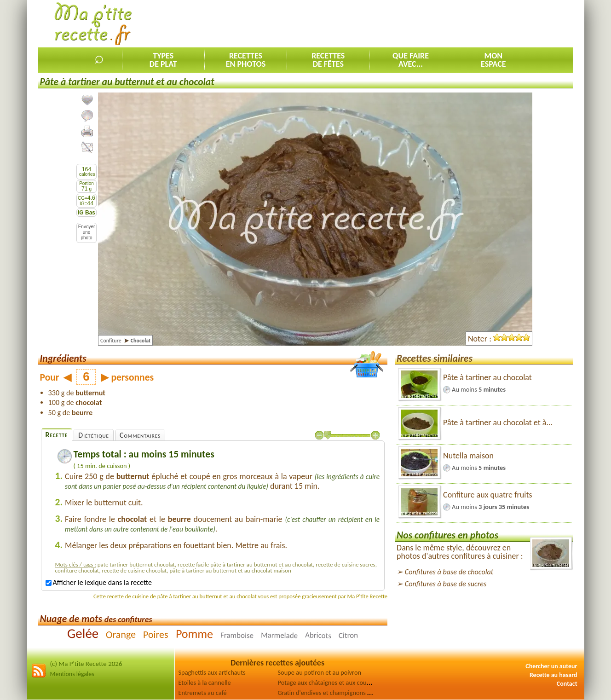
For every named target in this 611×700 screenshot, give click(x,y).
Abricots (318, 635)
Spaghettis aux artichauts (212, 672)
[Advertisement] (406, 23)
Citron (349, 635)
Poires (156, 634)
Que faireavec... (411, 60)
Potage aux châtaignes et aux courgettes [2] (336, 683)
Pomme (195, 633)
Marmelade (279, 635)
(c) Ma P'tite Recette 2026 (86, 664)
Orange (121, 634)
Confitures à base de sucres (446, 584)
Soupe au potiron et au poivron (320, 672)
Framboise (237, 635)
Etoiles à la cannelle (205, 683)
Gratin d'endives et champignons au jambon (337, 693)
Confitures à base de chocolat (449, 572)
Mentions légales (72, 674)
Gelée (83, 633)
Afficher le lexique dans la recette (99, 582)
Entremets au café (203, 693)
